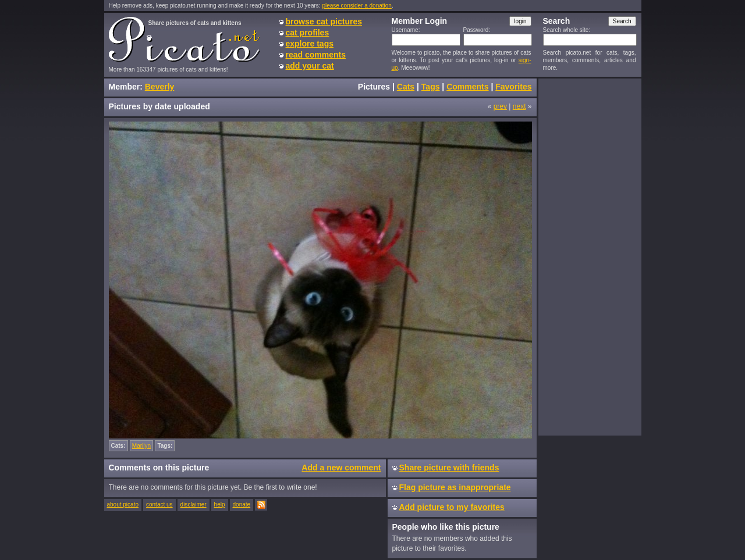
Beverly (160, 87)
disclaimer (194, 504)
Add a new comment (341, 468)
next (519, 106)
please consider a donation (357, 6)
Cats (406, 87)
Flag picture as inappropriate (455, 487)
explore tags (310, 44)
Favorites (513, 87)
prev (500, 106)
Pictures (374, 87)
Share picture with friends (449, 468)
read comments (316, 55)
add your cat (310, 66)
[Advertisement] (590, 256)
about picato (123, 504)
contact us (159, 504)
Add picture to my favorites (452, 507)
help (220, 504)
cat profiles (308, 33)
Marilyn (141, 446)
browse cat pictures (324, 22)
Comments (467, 87)
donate (242, 504)
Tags (431, 87)
